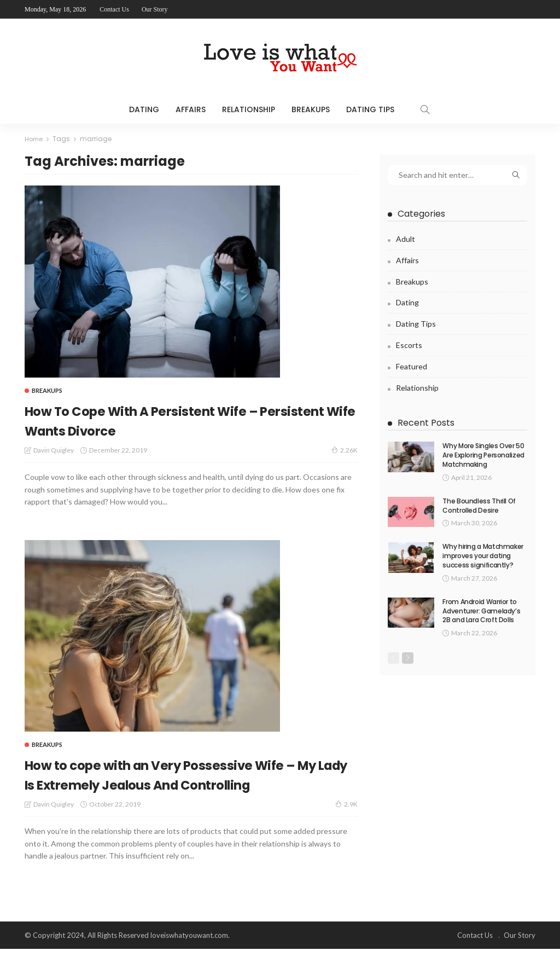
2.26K (345, 450)
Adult (406, 239)
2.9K (346, 824)
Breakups (311, 109)
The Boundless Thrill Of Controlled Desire (479, 506)
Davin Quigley (54, 450)
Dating (144, 109)
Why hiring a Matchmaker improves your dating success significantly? (483, 556)
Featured (412, 366)
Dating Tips (370, 109)
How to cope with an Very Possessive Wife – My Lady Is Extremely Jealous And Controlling (177, 783)
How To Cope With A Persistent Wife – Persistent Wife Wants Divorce (179, 419)
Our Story (155, 9)
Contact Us (114, 9)
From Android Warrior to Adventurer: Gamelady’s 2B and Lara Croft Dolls (481, 611)
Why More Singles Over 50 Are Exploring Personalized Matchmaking (483, 455)
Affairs (191, 109)
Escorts (409, 345)
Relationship (249, 109)
